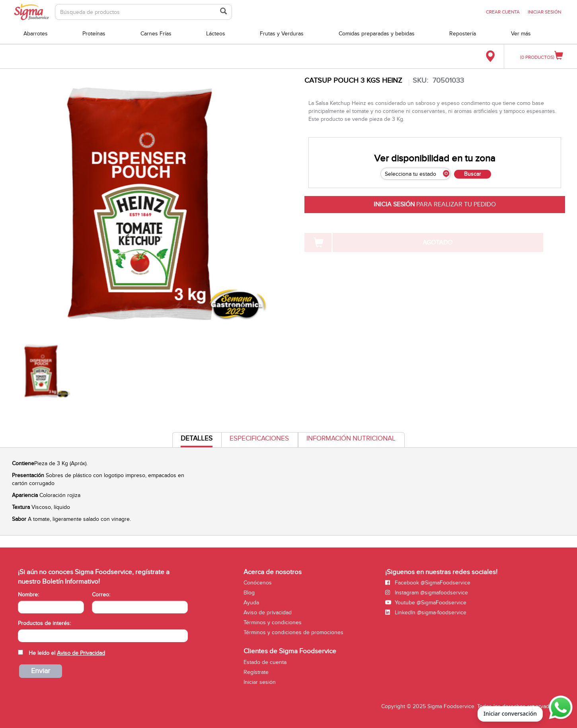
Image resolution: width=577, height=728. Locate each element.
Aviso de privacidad (268, 612)
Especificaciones (259, 439)
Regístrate (256, 672)
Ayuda (251, 603)
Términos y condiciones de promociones (293, 632)
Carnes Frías (156, 34)
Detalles (197, 441)
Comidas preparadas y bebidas (377, 34)
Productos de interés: (44, 623)
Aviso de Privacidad (81, 653)
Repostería (463, 34)
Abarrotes (36, 34)
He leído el (67, 653)
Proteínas (94, 34)
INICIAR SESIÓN (544, 12)
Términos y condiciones (273, 622)
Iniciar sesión (260, 682)
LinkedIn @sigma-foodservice (426, 612)
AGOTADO (438, 243)
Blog (249, 593)
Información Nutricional (351, 439)
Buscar (473, 174)
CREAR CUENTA (503, 12)
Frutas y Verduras (282, 34)
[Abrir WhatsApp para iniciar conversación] (559, 708)
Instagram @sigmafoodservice (427, 593)
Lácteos (216, 34)
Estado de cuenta (265, 662)
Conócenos (258, 583)
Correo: (101, 595)
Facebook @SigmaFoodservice (428, 583)
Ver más (521, 34)
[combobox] (103, 636)
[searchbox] (22, 635)
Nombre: (28, 595)
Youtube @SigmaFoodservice (426, 603)
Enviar (41, 671)
